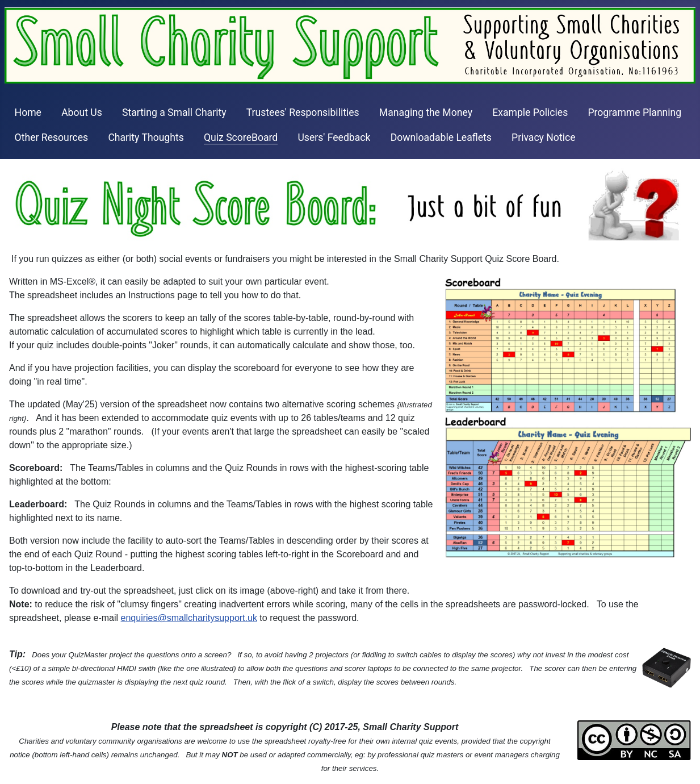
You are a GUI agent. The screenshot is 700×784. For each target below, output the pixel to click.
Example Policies (530, 112)
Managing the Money (426, 112)
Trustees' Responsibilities (303, 112)
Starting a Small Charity (174, 112)
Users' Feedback (334, 137)
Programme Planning (634, 112)
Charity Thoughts (146, 137)
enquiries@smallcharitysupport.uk (189, 618)
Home (28, 112)
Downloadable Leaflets (441, 137)
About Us (82, 112)
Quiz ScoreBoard (241, 137)
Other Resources (52, 137)
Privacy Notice (543, 137)
